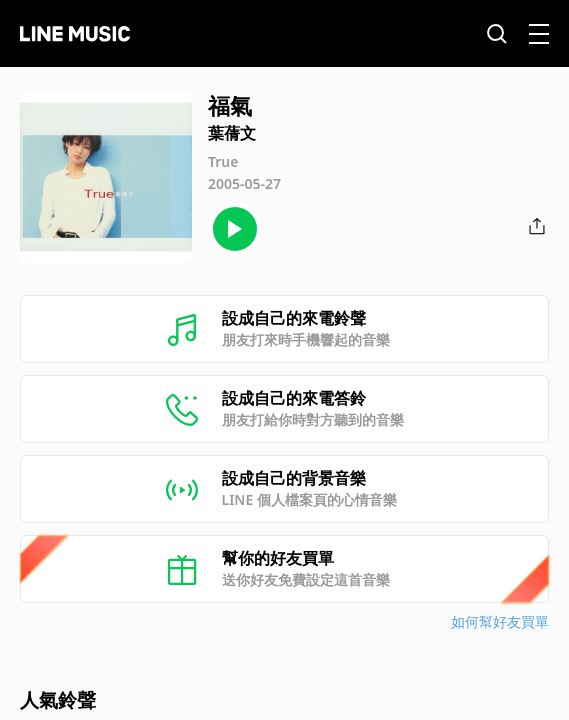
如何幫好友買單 (500, 621)
